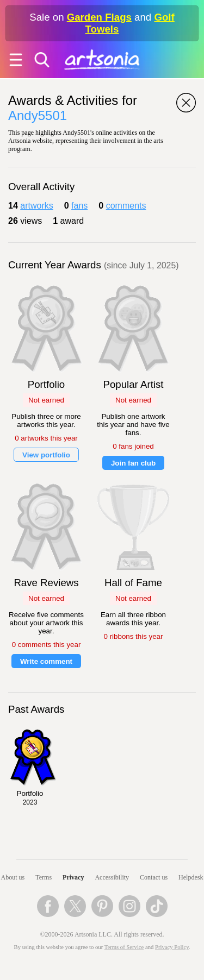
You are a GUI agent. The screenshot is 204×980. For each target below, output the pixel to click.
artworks (36, 206)
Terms (44, 877)
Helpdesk (191, 877)
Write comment (46, 661)
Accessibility (112, 877)
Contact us (154, 877)
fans (79, 206)
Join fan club (133, 463)
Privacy (73, 877)
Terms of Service (124, 947)
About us (13, 877)
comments (126, 206)
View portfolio (46, 455)
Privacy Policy (172, 947)
